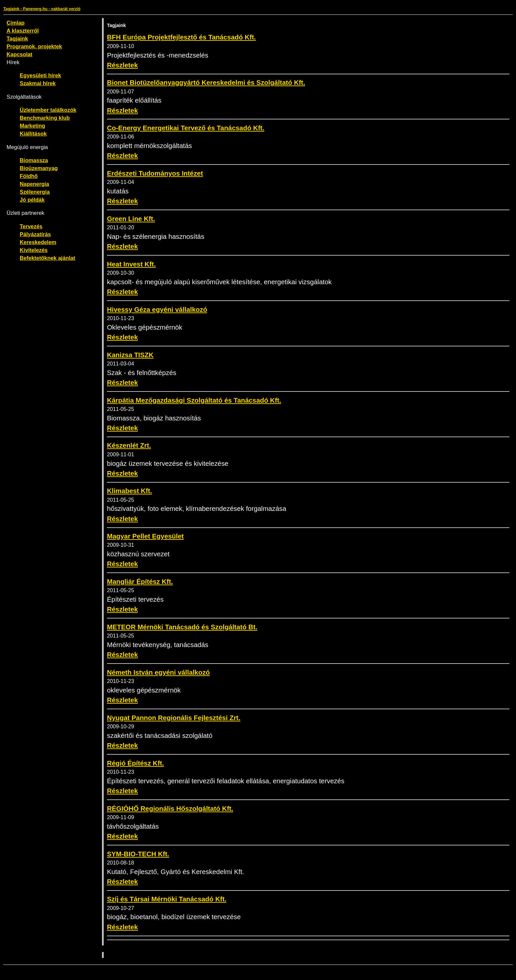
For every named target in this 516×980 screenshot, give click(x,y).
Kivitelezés (34, 250)
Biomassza (34, 160)
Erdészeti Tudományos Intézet (155, 173)
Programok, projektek (34, 46)
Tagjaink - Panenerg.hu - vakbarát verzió (42, 9)
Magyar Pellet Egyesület (145, 536)
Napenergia (34, 184)
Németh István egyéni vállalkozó (158, 672)
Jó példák (32, 200)
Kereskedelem (38, 242)
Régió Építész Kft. (135, 763)
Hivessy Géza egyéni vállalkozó (157, 310)
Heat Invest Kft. (131, 264)
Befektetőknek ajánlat (47, 258)
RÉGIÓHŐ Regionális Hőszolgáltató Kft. (170, 809)
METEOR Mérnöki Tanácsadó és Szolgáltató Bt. (182, 627)
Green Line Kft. (131, 219)
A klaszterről (23, 31)
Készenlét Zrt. (129, 445)
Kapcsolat (19, 54)
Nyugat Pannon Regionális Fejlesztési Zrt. (174, 718)
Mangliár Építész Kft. (140, 582)
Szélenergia (35, 192)
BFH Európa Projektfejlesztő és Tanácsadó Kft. (181, 37)
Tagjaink (17, 38)
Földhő (29, 176)
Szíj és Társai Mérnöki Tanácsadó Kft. (167, 899)
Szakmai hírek (38, 83)
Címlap (16, 23)
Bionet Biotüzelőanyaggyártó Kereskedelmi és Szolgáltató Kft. (206, 83)
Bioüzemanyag (39, 168)
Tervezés (31, 226)
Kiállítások (33, 134)
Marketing (32, 126)
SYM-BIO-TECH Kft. (138, 854)
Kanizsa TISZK (130, 355)
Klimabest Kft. (129, 491)
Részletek (122, 65)
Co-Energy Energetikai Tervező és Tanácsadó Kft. (186, 128)
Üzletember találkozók (48, 110)
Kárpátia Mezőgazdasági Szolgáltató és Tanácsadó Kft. (194, 400)
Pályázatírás (35, 234)
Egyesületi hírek (40, 75)
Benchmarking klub (45, 118)
